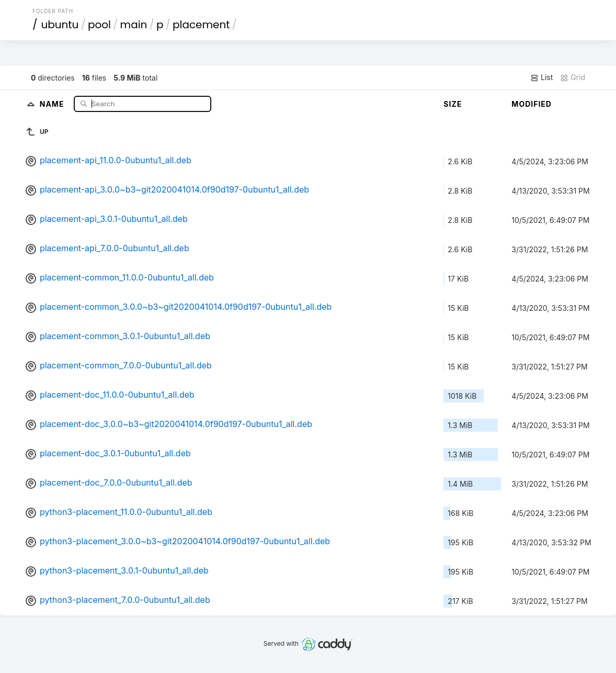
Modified (532, 104)
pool (99, 25)
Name (53, 103)
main (134, 25)
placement (201, 25)
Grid (573, 77)
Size (453, 104)
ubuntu (60, 25)
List (541, 77)
